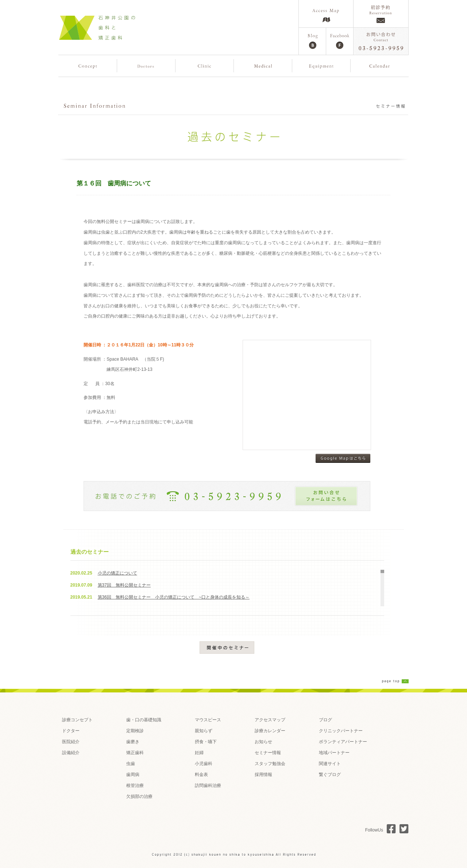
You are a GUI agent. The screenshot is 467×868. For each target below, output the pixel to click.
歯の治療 (263, 66)
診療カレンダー (270, 731)
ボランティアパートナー (343, 742)
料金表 (201, 775)
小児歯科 (204, 764)
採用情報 (263, 775)
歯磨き (133, 742)
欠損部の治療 (139, 796)
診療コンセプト (77, 720)
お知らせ (263, 742)
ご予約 (381, 14)
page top (395, 681)
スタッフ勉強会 (270, 764)
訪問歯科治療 (208, 786)
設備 (321, 66)
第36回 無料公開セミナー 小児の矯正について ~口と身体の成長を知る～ (174, 597)
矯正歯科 (135, 753)
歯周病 (133, 775)
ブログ (325, 720)
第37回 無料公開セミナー (124, 585)
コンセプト (88, 66)
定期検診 (135, 731)
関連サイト (330, 764)
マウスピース (208, 720)
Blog (312, 41)
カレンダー (380, 66)
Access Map (326, 14)
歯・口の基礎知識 (144, 720)
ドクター (71, 731)
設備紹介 (71, 753)
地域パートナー (334, 753)
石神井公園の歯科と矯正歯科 (97, 27)
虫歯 (131, 764)
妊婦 (199, 753)
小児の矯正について (117, 573)
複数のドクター (146, 66)
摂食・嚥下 (206, 742)
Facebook (339, 41)
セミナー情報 (268, 753)
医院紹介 (204, 66)
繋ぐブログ (330, 775)
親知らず (204, 731)
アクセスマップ (270, 720)
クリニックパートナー (341, 731)
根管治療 (135, 786)
